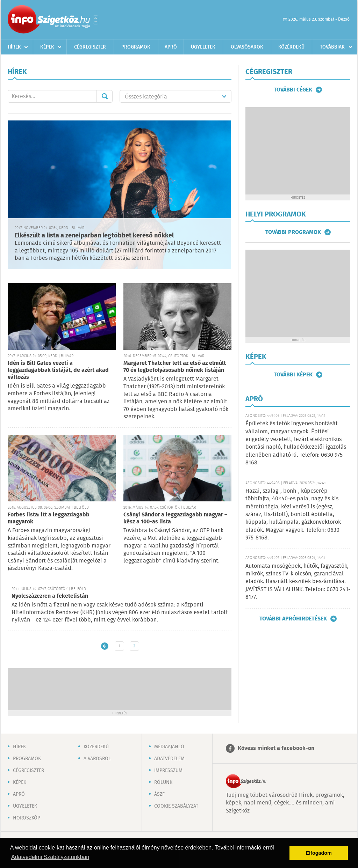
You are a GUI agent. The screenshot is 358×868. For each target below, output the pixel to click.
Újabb (105, 646)
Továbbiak (332, 47)
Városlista (96, 20)
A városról (97, 759)
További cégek (293, 90)
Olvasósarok (247, 47)
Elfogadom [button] (319, 853)
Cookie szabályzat (176, 806)
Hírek (14, 47)
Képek (47, 47)
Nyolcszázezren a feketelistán (50, 596)
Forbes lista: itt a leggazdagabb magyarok (49, 518)
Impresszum (168, 771)
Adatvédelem (169, 759)
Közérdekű (291, 47)
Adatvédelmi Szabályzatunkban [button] (50, 857)
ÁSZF (159, 794)
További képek (293, 375)
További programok (293, 232)
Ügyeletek (203, 47)
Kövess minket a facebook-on (276, 748)
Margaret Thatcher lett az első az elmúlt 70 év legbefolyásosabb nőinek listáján (175, 367)
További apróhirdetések (293, 619)
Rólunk (163, 782)
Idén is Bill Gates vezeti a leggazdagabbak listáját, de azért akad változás (58, 370)
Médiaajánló (169, 747)
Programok (136, 47)
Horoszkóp (27, 818)
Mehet (105, 96)
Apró (171, 47)
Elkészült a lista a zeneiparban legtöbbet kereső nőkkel (94, 236)
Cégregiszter (90, 47)
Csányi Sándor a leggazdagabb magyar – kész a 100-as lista (175, 518)
